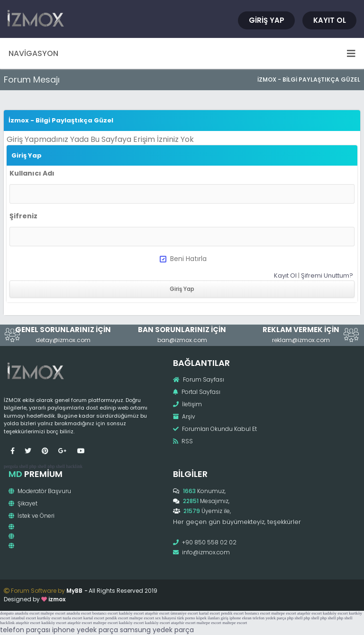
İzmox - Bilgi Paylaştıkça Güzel (309, 79)
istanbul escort (24, 618)
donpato (7, 613)
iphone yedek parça (85, 630)
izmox (57, 599)
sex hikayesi (165, 618)
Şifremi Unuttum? (327, 275)
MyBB (74, 591)
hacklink (74, 466)
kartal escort (209, 613)
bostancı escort (105, 613)
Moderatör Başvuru (40, 491)
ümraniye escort (184, 613)
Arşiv (184, 416)
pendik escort (232, 613)
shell (23, 466)
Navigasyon (182, 53)
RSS (183, 441)
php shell (38, 466)
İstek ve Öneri (32, 516)
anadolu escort (27, 613)
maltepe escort (53, 613)
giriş (225, 618)
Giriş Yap (267, 20)
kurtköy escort (49, 618)
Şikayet (23, 503)
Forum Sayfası (199, 379)
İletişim (187, 404)
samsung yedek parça (157, 630)
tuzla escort (72, 618)
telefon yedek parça (269, 618)
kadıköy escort (132, 613)
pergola (11, 466)
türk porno (186, 618)
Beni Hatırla (183, 259)
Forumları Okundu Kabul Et (215, 429)
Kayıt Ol (330, 20)
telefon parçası (25, 630)
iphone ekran (241, 618)
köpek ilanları (208, 618)
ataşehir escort (157, 613)
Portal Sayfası (197, 392)
